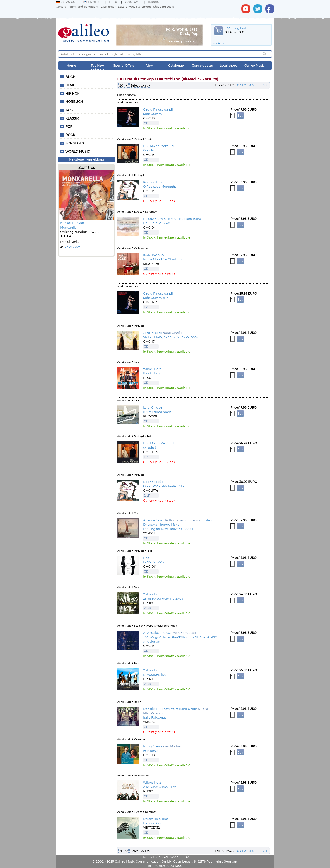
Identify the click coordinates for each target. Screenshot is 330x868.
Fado (150, 139)
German (66, 2)
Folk (136, 362)
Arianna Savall (154, 520)
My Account (222, 43)
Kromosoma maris (157, 412)
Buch (70, 77)
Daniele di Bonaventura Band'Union (170, 709)
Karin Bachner (154, 255)
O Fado (149, 150)
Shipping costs (163, 6)
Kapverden (140, 739)
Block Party (152, 373)
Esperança (151, 751)
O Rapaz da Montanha (160, 186)
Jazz (70, 110)
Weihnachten (142, 248)
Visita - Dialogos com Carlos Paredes (170, 337)
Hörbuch (74, 102)
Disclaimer (108, 6)
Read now (72, 247)
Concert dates (202, 65)
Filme (70, 85)
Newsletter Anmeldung (87, 159)
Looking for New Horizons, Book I (168, 529)
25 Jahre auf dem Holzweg (163, 599)
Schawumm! (153, 114)
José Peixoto (152, 333)
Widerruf (177, 857)
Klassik (72, 118)
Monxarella (68, 227)
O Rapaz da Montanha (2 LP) (164, 486)
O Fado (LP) (152, 448)
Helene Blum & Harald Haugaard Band (172, 219)
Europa (138, 212)
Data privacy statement (134, 6)
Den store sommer (157, 223)
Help (113, 2)
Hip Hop (72, 93)
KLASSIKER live (155, 675)
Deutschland (132, 102)
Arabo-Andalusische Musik (162, 626)
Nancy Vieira (152, 746)
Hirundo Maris (168, 524)
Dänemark (151, 212)
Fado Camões (154, 562)
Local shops (228, 65)
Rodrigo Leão (153, 182)
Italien (137, 400)
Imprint (155, 2)
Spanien (139, 626)
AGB (189, 857)
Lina (146, 146)
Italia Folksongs (155, 717)
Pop (69, 126)
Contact (133, 2)
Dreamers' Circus (156, 819)
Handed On (152, 823)
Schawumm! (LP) (156, 298)
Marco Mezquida (163, 146)
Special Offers (124, 65)
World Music (78, 151)
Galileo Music (254, 65)
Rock (70, 135)
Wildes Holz (152, 369)
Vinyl (150, 65)
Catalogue (176, 65)
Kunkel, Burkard (72, 223)
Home (71, 65)
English (92, 2)
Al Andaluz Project (157, 633)
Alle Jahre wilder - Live (160, 787)
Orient (138, 513)
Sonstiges (75, 143)
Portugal (139, 139)
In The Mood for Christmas (163, 259)
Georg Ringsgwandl (158, 109)
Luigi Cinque (153, 407)
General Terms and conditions (77, 6)
